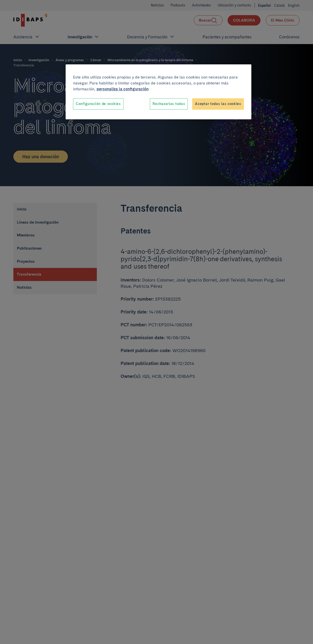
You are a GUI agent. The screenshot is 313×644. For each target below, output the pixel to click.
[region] (158, 92)
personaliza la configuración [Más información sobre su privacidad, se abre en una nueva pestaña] (123, 89)
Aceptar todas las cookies (218, 104)
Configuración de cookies (98, 104)
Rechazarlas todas (169, 104)
